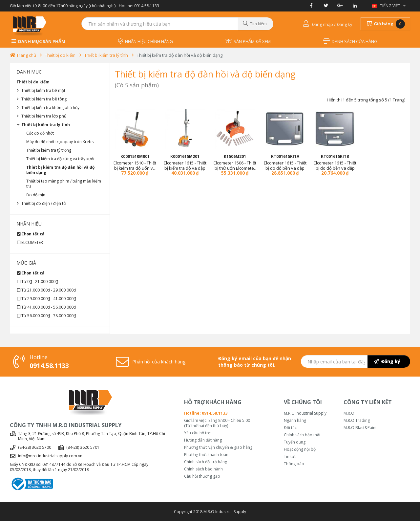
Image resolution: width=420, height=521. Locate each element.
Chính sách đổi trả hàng (206, 462)
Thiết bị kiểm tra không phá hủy (50, 108)
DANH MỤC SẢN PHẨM (38, 41)
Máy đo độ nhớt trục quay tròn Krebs (60, 142)
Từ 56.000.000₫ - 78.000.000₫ (49, 316)
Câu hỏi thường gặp (202, 476)
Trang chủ (23, 55)
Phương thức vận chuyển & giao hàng (218, 447)
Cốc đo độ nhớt (40, 133)
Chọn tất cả (33, 234)
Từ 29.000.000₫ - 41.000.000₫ (49, 299)
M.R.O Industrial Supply (305, 413)
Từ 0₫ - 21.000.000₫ (40, 282)
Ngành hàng (295, 421)
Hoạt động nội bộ (300, 449)
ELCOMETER (32, 242)
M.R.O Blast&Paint (360, 428)
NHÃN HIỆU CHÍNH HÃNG (145, 41)
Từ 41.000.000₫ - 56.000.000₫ (49, 307)
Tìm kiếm (255, 24)
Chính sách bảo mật (302, 435)
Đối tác (290, 428)
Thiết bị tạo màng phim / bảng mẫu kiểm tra (64, 184)
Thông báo (294, 464)
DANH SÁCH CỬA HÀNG (350, 41)
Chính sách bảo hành (203, 469)
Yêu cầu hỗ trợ (197, 433)
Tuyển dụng (295, 442)
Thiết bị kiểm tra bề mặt (43, 90)
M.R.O (349, 413)
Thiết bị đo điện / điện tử (44, 203)
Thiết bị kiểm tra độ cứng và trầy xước (61, 159)
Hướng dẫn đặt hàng (203, 440)
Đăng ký (387, 361)
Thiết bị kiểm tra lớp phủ (44, 116)
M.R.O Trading (357, 421)
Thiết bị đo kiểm (60, 55)
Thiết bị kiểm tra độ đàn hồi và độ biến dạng (180, 55)
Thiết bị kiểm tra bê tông (44, 99)
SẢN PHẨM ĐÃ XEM (248, 41)
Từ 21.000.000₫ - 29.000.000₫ (49, 290)
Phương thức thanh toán (206, 455)
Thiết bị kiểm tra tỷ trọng (49, 150)
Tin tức (290, 457)
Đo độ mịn (36, 195)
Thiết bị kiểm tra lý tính (106, 55)
